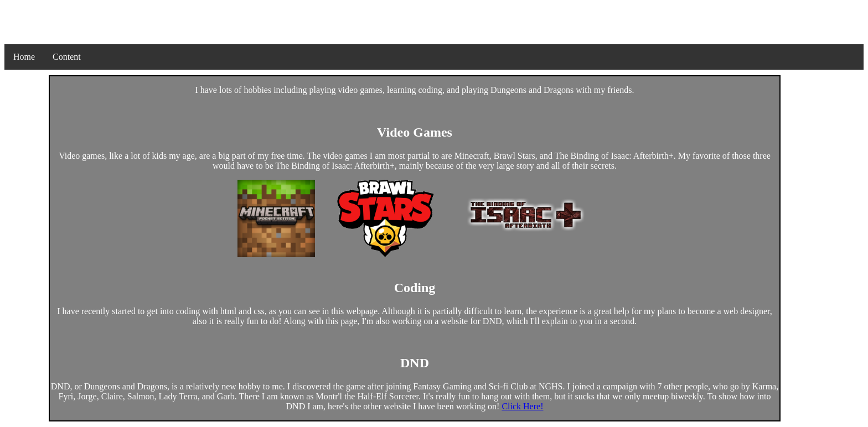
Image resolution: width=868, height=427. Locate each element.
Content (67, 57)
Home (24, 57)
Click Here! (522, 406)
